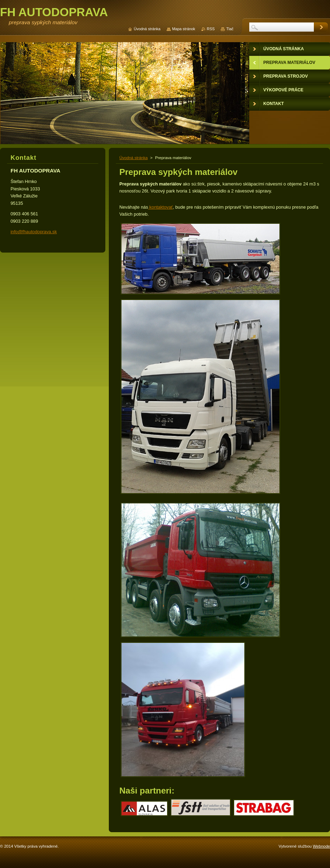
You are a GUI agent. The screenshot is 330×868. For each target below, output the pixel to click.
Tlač (230, 29)
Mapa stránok (184, 29)
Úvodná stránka (134, 158)
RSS (211, 29)
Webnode (321, 846)
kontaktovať (160, 207)
